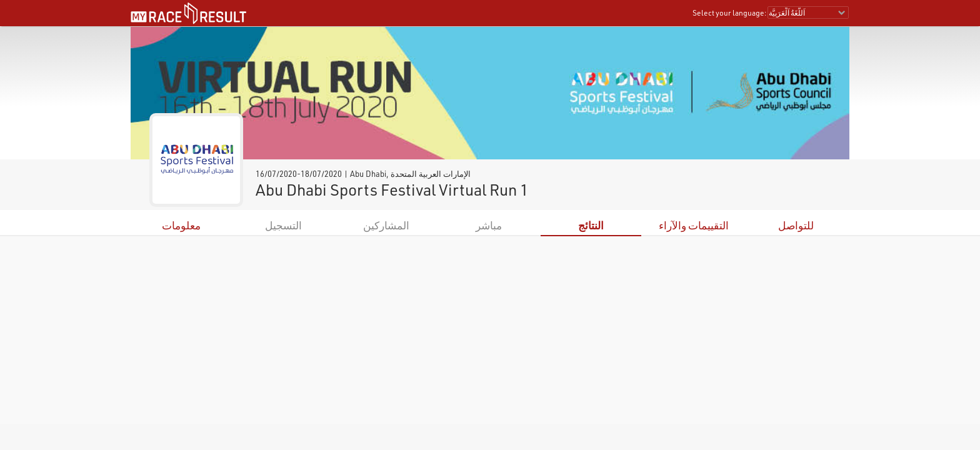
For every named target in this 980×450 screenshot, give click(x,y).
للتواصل (796, 225)
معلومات (181, 225)
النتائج (591, 225)
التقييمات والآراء (694, 225)
